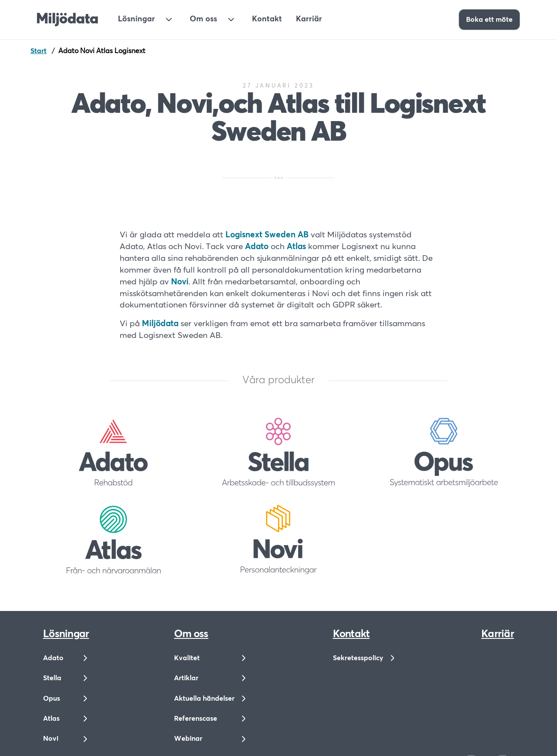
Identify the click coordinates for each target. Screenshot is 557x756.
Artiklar (186, 678)
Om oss (203, 19)
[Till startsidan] (67, 20)
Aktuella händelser (204, 699)
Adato (53, 658)
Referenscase (196, 719)
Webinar (188, 739)
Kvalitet (187, 658)
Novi (51, 739)
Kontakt (267, 19)
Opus (52, 699)
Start (39, 51)
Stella (52, 678)
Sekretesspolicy (358, 658)
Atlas (51, 719)
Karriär (309, 19)
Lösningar (136, 19)
